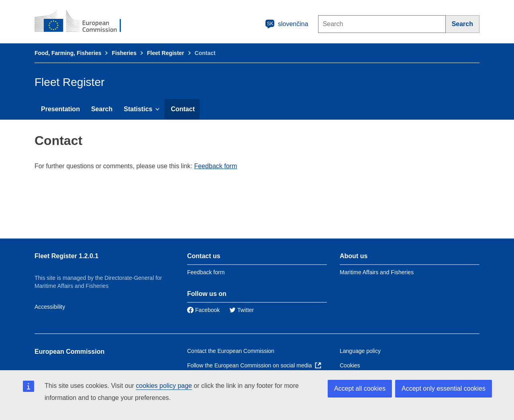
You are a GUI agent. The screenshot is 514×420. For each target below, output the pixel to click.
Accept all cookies (360, 388)
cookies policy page (164, 386)
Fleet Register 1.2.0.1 (66, 256)
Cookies (350, 365)
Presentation (60, 109)
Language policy (360, 351)
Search (102, 109)
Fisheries (124, 53)
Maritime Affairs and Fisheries (377, 272)
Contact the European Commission (231, 351)
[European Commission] (83, 22)
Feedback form (216, 166)
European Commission (69, 352)
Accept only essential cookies (444, 388)
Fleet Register (166, 53)
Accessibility (50, 307)
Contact (183, 109)
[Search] (463, 24)
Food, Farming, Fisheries (68, 53)
